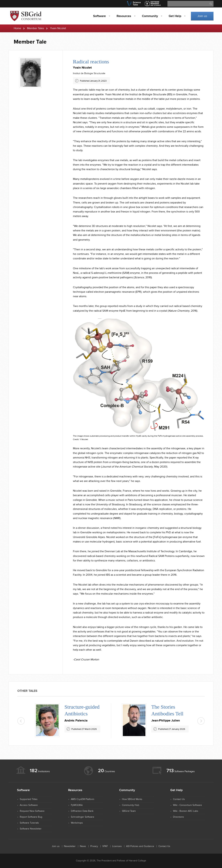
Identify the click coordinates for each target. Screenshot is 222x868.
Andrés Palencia (76, 721)
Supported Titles (29, 799)
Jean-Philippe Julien (166, 721)
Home (17, 28)
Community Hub (131, 805)
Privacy (94, 846)
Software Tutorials (29, 823)
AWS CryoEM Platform (83, 799)
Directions (178, 817)
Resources (124, 16)
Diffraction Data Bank (82, 811)
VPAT (105, 846)
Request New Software (32, 811)
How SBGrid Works (132, 799)
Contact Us (179, 799)
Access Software (29, 805)
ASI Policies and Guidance (140, 846)
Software (99, 16)
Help (175, 16)
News (83, 846)
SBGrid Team (129, 811)
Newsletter (70, 846)
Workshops (77, 823)
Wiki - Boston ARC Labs (186, 811)
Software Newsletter (31, 829)
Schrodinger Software (83, 817)
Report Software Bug (31, 817)
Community (150, 16)
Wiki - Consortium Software (187, 805)
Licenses (117, 846)
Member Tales (36, 28)
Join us (202, 16)
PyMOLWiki (77, 805)
